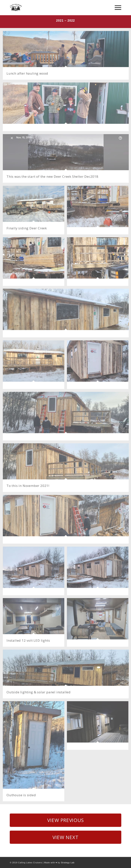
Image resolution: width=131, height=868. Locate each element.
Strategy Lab (68, 863)
